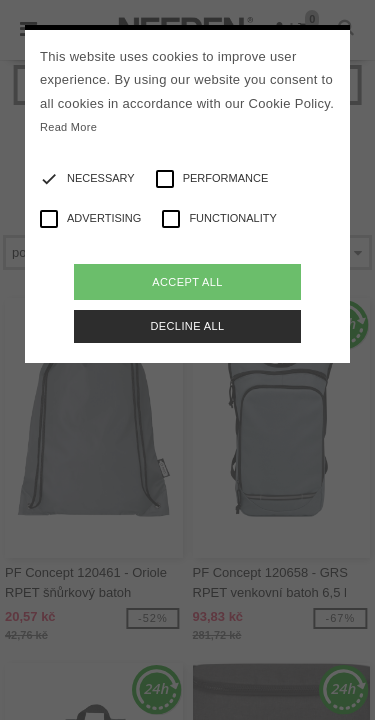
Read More (68, 127)
